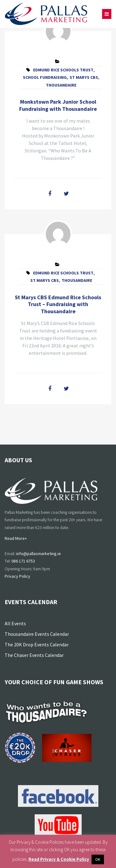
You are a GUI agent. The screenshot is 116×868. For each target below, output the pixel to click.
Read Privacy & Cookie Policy (59, 859)
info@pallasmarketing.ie (39, 554)
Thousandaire (61, 85)
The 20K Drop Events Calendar (37, 644)
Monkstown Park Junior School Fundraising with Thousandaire (58, 105)
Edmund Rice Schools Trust (63, 70)
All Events (15, 623)
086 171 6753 (23, 561)
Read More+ (16, 538)
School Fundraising (45, 77)
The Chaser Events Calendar (34, 655)
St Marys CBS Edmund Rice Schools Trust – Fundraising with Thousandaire (58, 304)
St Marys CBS (84, 77)
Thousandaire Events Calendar (37, 634)
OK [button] (98, 859)
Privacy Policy (17, 576)
